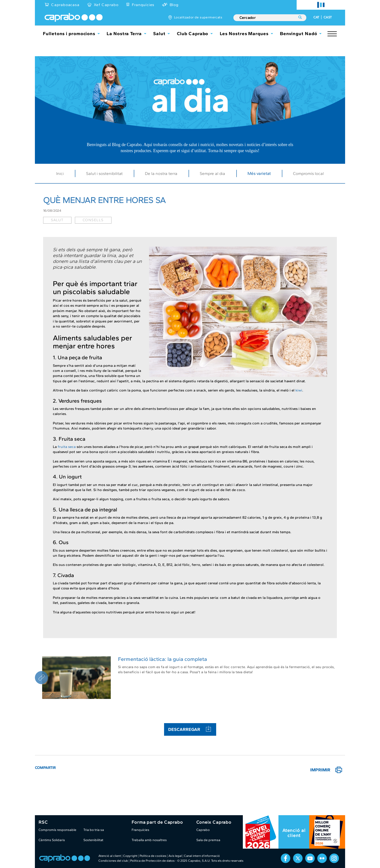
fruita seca (67, 447)
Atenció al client (294, 833)
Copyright (130, 856)
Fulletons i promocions (69, 34)
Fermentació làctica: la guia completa (162, 659)
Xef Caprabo (106, 5)
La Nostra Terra (124, 34)
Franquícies (143, 5)
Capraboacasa (65, 5)
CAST (328, 17)
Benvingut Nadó (299, 34)
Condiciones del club (113, 861)
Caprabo (203, 830)
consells (93, 220)
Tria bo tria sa (94, 830)
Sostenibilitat (93, 840)
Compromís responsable (57, 830)
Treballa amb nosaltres (149, 840)
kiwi (299, 390)
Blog (174, 5)
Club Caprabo (193, 34)
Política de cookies (153, 856)
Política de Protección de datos (152, 861)
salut (57, 220)
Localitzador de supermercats (198, 17)
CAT (316, 17)
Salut (159, 34)
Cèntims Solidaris (52, 840)
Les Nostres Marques (244, 34)
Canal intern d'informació (202, 856)
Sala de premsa (208, 840)
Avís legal (175, 856)
